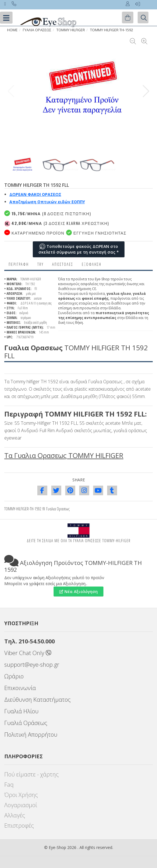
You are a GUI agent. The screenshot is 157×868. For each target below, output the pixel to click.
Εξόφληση (92, 264)
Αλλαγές (15, 815)
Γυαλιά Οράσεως (26, 723)
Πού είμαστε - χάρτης (31, 774)
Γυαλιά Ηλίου (21, 711)
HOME (12, 30)
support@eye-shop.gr (32, 665)
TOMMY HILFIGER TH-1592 (112, 30)
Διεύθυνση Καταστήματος (37, 700)
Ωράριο (14, 676)
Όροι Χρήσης (21, 795)
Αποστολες (63, 264)
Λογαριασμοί (21, 805)
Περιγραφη (19, 264)
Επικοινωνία (20, 688)
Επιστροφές (19, 825)
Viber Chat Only (28, 653)
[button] (146, 91)
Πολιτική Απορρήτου (31, 735)
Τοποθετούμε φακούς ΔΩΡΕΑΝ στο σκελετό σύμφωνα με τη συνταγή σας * (79, 249)
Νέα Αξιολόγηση (78, 592)
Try (40, 264)
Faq (9, 785)
